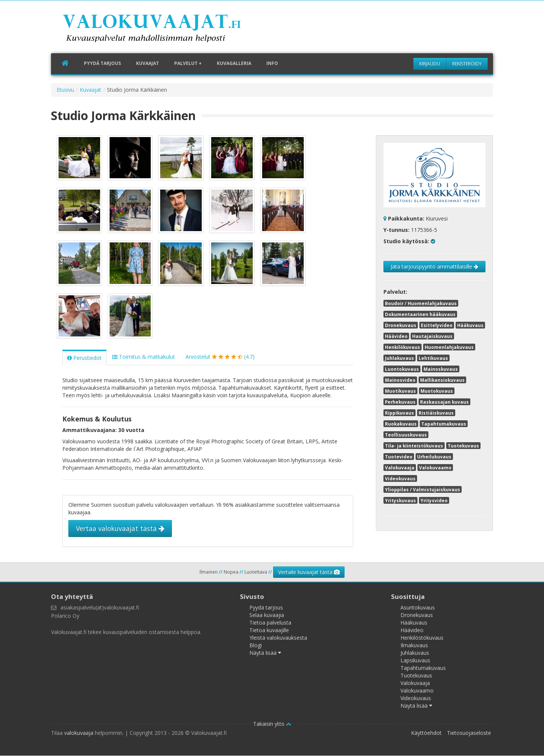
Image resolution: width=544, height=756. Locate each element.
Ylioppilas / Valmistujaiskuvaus (423, 489)
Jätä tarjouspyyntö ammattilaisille (434, 266)
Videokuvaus (400, 478)
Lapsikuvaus (415, 661)
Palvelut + (188, 64)
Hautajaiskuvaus (432, 336)
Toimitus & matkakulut (144, 357)
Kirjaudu (430, 64)
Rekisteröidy (467, 64)
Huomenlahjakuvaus (449, 347)
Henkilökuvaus (403, 347)
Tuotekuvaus (463, 446)
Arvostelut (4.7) (220, 357)
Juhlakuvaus (399, 358)
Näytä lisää (265, 653)
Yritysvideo (434, 500)
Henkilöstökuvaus (422, 638)
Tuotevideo (399, 457)
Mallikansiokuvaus (442, 380)
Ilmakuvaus (414, 646)
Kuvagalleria (234, 64)
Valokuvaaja (400, 467)
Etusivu (65, 90)
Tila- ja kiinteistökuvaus (414, 446)
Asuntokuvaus (418, 608)
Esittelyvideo (437, 325)
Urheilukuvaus (434, 457)
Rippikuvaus (399, 413)
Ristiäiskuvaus (436, 413)
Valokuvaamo (435, 467)
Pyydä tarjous (102, 64)
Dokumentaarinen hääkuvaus (420, 314)
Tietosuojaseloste (469, 733)
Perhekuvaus (400, 402)
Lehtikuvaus (433, 358)
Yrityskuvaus (400, 500)
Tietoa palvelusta (270, 623)
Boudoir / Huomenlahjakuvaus (421, 303)
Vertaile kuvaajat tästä (309, 572)
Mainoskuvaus (441, 369)
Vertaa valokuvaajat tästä (120, 529)
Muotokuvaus (437, 391)
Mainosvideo (400, 380)
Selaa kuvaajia (267, 615)
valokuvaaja (79, 733)
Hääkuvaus (470, 325)
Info (272, 64)
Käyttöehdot (426, 733)
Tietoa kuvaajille (269, 630)
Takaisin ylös (272, 724)
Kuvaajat (148, 64)
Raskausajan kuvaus (444, 402)
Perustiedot (84, 359)
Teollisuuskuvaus (406, 435)
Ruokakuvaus (401, 424)
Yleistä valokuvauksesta (278, 638)
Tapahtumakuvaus (444, 424)
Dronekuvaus (401, 325)
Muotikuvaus (400, 391)
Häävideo (396, 336)
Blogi (256, 646)
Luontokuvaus (402, 369)
